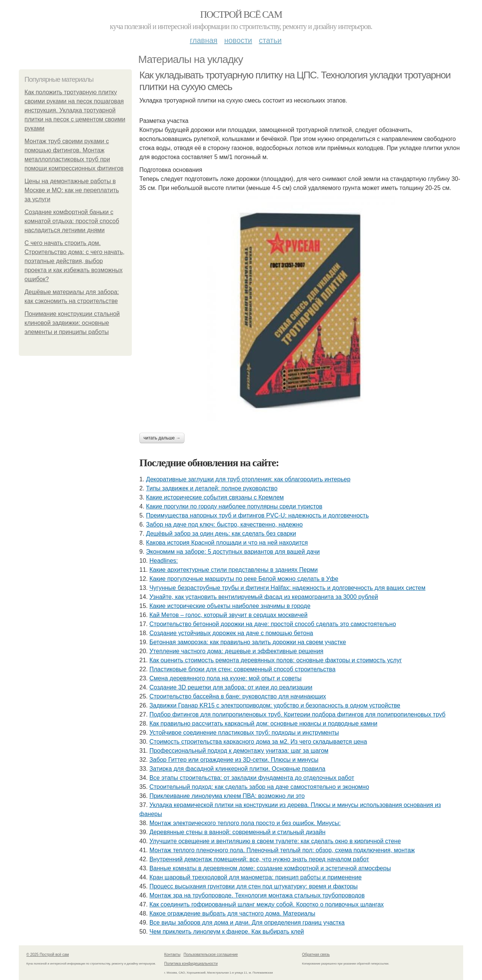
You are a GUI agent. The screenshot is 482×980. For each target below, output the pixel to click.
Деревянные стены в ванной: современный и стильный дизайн (238, 832)
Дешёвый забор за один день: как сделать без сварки (221, 534)
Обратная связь (316, 955)
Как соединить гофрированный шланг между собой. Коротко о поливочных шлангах (267, 904)
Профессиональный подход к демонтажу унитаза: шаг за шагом (239, 751)
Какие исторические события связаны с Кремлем (215, 497)
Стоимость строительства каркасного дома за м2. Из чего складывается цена (258, 742)
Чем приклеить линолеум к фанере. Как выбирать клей (227, 932)
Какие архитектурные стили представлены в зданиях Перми (234, 570)
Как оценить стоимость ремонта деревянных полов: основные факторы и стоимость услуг (276, 660)
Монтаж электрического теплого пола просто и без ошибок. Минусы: (245, 823)
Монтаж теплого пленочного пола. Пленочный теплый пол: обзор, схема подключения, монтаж (282, 850)
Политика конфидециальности (191, 964)
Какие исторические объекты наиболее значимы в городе (230, 606)
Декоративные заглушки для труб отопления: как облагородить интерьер (248, 479)
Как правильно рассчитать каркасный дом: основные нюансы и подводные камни (264, 724)
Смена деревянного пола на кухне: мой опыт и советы (226, 678)
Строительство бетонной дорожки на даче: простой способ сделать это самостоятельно (273, 624)
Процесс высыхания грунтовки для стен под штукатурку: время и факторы (254, 886)
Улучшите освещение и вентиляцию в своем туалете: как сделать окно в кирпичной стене (275, 841)
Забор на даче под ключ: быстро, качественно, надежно (224, 524)
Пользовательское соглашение (211, 955)
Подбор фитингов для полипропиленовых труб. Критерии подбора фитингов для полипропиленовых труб (297, 714)
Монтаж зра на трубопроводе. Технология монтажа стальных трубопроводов (257, 895)
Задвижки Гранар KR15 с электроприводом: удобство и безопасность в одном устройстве (275, 705)
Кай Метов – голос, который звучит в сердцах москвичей (229, 615)
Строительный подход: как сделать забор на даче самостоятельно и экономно (259, 787)
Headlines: (164, 561)
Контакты (172, 955)
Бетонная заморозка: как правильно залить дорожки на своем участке (248, 642)
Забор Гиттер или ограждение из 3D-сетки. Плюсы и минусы (234, 760)
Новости (238, 40)
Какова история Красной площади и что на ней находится (227, 543)
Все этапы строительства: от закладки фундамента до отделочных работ (252, 778)
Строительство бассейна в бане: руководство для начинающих (238, 696)
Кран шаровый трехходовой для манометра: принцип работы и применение (256, 877)
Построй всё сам (241, 15)
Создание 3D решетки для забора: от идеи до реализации (231, 687)
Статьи (270, 40)
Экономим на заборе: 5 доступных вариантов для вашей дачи (233, 552)
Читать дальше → (162, 438)
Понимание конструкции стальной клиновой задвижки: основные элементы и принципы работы (72, 323)
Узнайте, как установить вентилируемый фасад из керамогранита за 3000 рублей (264, 597)
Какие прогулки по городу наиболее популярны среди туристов (234, 506)
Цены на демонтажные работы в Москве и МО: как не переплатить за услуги (72, 190)
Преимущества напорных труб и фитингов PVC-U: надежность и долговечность (257, 515)
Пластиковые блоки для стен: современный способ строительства (243, 669)
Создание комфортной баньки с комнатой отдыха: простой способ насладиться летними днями (72, 221)
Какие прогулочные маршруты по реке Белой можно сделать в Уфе (244, 579)
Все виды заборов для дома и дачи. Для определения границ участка (247, 923)
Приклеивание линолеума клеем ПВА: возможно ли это (227, 796)
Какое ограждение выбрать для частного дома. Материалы (233, 913)
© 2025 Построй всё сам (48, 955)
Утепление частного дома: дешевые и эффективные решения (236, 651)
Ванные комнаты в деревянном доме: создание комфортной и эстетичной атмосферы (270, 868)
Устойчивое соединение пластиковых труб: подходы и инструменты (244, 733)
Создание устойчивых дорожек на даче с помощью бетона (231, 633)
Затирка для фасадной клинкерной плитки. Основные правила (237, 769)
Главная (204, 40)
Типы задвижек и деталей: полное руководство (212, 488)
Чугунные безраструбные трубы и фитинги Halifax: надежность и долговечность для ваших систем (288, 588)
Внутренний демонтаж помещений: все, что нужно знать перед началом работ (259, 859)
